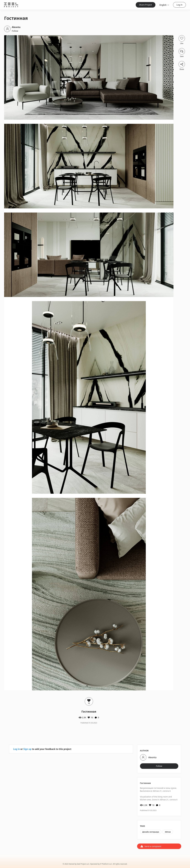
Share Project (146, 5)
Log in (179, 5)
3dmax (168, 832)
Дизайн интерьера (151, 832)
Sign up (27, 749)
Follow (15, 31)
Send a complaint (153, 846)
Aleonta (16, 27)
